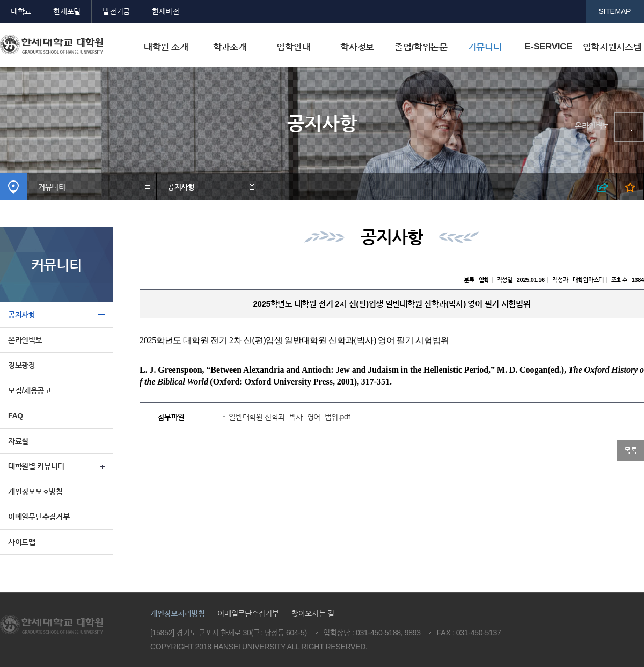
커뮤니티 (485, 47)
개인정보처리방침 (178, 613)
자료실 (18, 441)
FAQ (16, 416)
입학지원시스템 (612, 47)
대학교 (21, 11)
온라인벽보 (592, 126)
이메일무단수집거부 (39, 517)
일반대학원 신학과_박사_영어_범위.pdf (289, 417)
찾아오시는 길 (313, 613)
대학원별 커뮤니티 (36, 466)
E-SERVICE (548, 46)
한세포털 (67, 11)
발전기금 (116, 11)
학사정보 (357, 47)
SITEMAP (615, 11)
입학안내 (293, 47)
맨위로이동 (562, 583)
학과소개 (230, 47)
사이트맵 (22, 542)
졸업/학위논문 (421, 47)
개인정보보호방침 (35, 491)
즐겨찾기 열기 (630, 187)
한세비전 (166, 11)
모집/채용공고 (30, 390)
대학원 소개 (166, 47)
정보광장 (22, 365)
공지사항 (181, 187)
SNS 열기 (603, 187)
